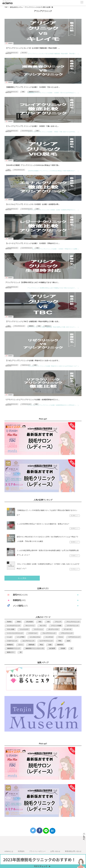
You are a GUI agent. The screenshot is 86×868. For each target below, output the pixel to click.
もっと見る (22, 578)
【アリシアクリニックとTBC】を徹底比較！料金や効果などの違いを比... (32, 321)
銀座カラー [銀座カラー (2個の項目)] (11, 652)
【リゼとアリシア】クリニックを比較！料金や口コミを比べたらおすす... (32, 361)
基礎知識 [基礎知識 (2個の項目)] (31, 645)
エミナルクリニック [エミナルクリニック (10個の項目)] (14, 626)
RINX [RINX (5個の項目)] (19, 622)
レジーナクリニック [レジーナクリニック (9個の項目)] (46, 641)
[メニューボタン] (82, 2)
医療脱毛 (10, 43)
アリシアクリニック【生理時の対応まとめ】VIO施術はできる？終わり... (32, 282)
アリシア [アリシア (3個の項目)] (58, 622)
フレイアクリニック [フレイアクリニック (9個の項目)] (49, 633)
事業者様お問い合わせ (73, 851)
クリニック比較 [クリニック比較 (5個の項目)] (56, 626)
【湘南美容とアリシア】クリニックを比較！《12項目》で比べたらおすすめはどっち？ (53, 93)
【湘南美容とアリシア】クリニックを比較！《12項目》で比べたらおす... (33, 87)
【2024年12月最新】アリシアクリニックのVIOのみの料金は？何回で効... (33, 165)
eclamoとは (9, 851)
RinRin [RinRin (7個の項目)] (9, 622)
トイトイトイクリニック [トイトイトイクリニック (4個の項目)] (15, 633)
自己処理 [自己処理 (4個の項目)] (52, 648)
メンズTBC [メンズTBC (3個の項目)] (21, 637)
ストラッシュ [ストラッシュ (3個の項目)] (38, 629)
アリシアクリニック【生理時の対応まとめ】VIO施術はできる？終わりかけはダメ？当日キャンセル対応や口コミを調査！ (53, 288)
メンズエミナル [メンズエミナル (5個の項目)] (35, 637)
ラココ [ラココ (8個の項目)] (61, 637)
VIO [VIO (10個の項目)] (48, 622)
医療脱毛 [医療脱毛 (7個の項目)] (10, 645)
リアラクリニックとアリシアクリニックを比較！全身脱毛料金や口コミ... (32, 400)
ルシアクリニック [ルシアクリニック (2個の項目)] (28, 641)
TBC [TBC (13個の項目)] (40, 622)
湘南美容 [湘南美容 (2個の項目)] (60, 645)
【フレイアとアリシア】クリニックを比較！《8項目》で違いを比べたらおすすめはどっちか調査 (53, 132)
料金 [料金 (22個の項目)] (41, 645)
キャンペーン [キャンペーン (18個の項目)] (30, 626)
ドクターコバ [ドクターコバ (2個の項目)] (33, 633)
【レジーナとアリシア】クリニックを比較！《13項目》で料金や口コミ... (33, 243)
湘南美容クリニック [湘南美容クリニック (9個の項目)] (14, 648)
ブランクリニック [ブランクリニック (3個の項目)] (67, 633)
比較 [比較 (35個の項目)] (50, 645)
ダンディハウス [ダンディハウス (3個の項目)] (53, 629)
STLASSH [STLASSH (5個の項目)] (30, 622)
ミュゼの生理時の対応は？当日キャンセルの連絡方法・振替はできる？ (43, 524)
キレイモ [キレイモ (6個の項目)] (43, 626)
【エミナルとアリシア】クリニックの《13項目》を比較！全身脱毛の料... (33, 204)
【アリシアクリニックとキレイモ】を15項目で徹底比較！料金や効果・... (33, 48)
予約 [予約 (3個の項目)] (60, 641)
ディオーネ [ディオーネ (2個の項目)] (68, 629)
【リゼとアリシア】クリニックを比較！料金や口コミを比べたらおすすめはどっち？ (53, 366)
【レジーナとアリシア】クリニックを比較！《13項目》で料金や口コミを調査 (54, 249)
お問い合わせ (55, 851)
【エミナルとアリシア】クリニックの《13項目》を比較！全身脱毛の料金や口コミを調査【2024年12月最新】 (53, 210)
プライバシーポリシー (37, 851)
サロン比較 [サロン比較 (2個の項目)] (11, 629)
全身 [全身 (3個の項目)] (68, 641)
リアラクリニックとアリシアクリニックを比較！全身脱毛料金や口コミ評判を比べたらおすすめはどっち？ (53, 405)
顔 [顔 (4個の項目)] (21, 652)
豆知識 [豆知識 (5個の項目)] (63, 648)
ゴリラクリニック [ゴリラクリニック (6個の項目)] (73, 626)
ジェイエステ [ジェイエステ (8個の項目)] (24, 629)
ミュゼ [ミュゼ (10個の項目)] (9, 637)
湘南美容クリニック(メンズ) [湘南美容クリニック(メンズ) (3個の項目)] (35, 648)
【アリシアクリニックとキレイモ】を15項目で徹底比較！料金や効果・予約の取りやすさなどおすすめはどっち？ (53, 54)
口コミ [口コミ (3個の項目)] (21, 645)
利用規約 (21, 851)
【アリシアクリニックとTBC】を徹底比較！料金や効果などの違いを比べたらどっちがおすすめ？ (53, 327)
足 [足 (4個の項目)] (71, 648)
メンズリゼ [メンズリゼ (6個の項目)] (49, 637)
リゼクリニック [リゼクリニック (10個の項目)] (12, 641)
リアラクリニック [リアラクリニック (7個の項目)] (74, 637)
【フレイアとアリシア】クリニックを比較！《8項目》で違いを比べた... (32, 126)
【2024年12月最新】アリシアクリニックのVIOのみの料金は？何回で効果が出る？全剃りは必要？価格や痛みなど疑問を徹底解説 (53, 171)
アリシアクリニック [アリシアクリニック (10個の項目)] (73, 622)
